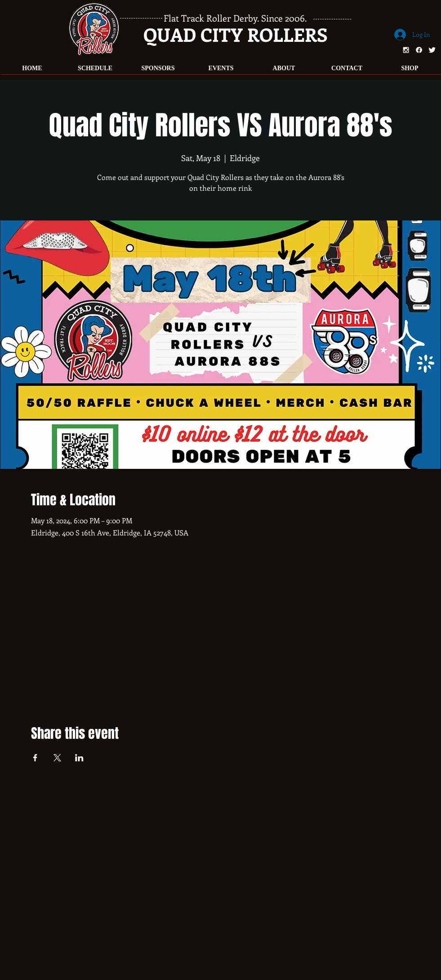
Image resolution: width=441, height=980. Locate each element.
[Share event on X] (57, 758)
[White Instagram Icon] (406, 50)
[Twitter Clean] (432, 50)
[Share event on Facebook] (35, 758)
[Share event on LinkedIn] (79, 758)
